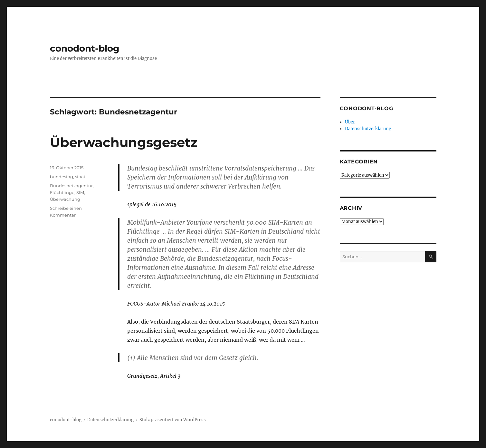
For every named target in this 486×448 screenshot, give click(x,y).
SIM (80, 192)
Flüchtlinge (62, 192)
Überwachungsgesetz (124, 142)
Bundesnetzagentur (71, 186)
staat (80, 177)
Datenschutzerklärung (368, 129)
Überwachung (65, 199)
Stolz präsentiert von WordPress (173, 420)
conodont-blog (85, 48)
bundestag (62, 177)
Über (350, 122)
